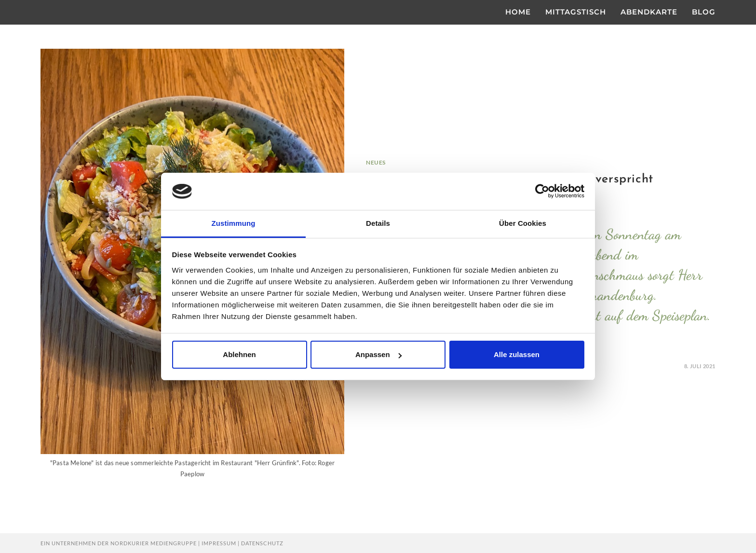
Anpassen (378, 354)
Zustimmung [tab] (234, 223)
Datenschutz (262, 543)
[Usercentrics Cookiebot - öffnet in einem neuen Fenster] (542, 191)
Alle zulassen (517, 354)
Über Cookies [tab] (523, 223)
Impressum (219, 543)
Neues (376, 162)
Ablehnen (239, 354)
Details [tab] (378, 223)
